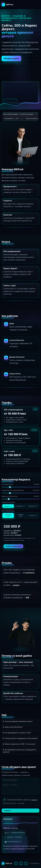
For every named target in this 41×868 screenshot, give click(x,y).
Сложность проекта (8, 502)
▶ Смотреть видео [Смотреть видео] (10, 100)
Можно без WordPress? (14, 727)
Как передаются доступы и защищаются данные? (20, 751)
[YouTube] (21, 863)
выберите (34, 800)
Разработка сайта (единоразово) (20, 490)
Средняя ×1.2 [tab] (20, 506)
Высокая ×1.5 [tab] (33, 506)
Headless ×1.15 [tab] (20, 515)
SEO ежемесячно (20, 484)
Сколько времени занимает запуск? (19, 721)
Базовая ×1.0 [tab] (8, 506)
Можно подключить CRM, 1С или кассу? (20, 744)
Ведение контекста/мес (20, 496)
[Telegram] (26, 863)
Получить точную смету (13, 546)
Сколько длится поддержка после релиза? (21, 738)
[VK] (16, 863)
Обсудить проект (11, 59)
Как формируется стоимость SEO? (18, 733)
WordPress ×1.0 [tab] (8, 515)
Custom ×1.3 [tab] (33, 515)
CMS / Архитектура (8, 511)
